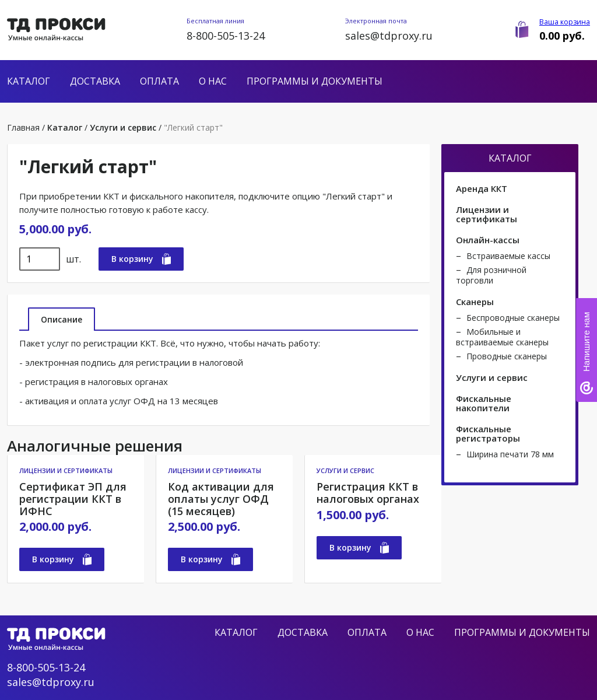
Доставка (95, 81)
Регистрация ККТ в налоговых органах (368, 493)
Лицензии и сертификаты (66, 470)
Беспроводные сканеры (513, 318)
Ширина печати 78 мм (510, 454)
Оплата (159, 81)
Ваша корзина (565, 22)
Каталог (29, 81)
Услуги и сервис (123, 127)
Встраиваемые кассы (508, 256)
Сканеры (475, 302)
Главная (23, 127)
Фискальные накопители (484, 403)
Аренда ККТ (482, 188)
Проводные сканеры (507, 356)
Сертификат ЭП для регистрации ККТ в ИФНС (73, 499)
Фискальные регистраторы (488, 433)
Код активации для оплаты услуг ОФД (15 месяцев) (221, 499)
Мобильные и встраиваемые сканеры (502, 337)
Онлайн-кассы (488, 240)
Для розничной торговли (491, 275)
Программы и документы (315, 81)
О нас (213, 81)
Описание (62, 319)
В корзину (141, 259)
